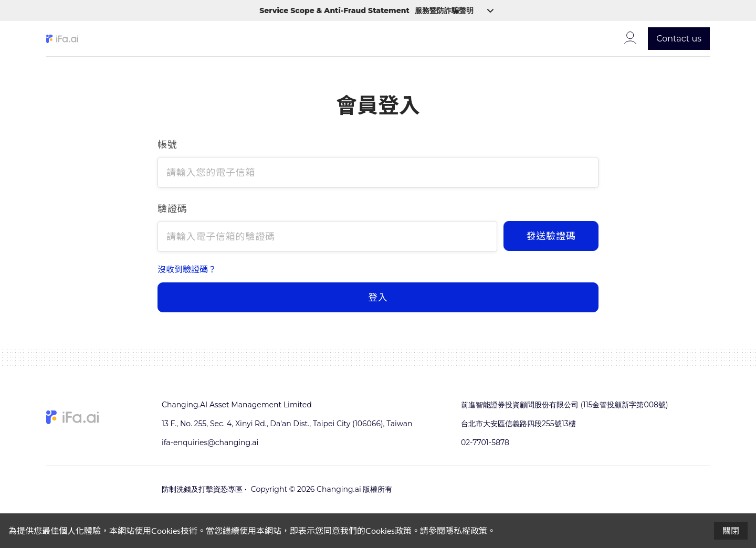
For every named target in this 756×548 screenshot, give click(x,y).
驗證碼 (172, 208)
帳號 (167, 144)
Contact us (679, 39)
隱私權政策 (466, 530)
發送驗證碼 (551, 236)
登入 (378, 297)
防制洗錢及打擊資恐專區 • (204, 489)
